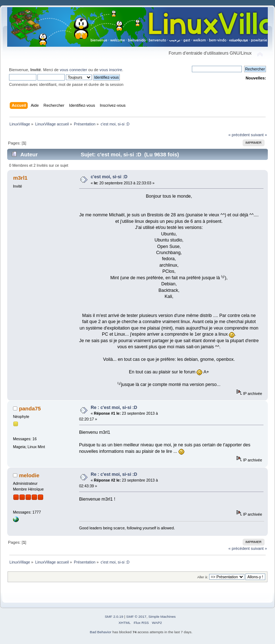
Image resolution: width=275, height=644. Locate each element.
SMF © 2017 (136, 617)
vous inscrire (111, 70)
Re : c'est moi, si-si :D (114, 408)
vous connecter (73, 70)
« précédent (239, 135)
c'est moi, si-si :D (109, 177)
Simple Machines (162, 617)
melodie (29, 475)
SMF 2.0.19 (114, 617)
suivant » (259, 135)
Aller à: (203, 577)
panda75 (30, 408)
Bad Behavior (101, 632)
